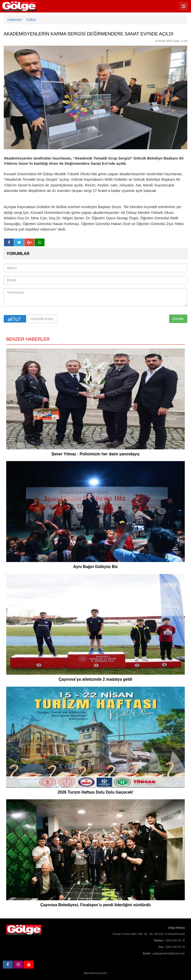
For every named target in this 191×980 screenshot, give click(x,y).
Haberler (15, 20)
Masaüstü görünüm (95, 973)
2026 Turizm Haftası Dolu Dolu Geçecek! (96, 792)
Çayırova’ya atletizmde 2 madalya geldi (95, 679)
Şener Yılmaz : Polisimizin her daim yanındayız (95, 454)
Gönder (178, 319)
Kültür (31, 20)
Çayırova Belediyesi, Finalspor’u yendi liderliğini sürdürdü (95, 905)
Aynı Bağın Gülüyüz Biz (96, 567)
